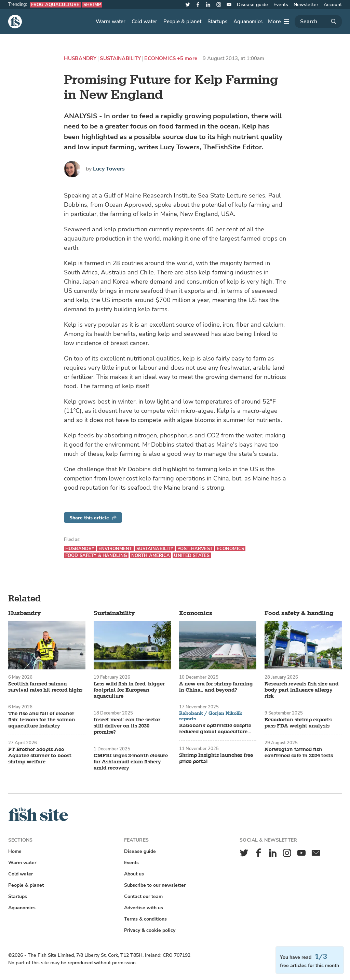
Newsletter (306, 5)
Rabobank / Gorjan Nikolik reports (211, 716)
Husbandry (80, 59)
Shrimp (92, 5)
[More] (279, 22)
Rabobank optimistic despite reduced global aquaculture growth (215, 729)
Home (15, 851)
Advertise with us (144, 908)
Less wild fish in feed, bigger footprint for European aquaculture (129, 690)
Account (333, 5)
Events (281, 5)
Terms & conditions (145, 919)
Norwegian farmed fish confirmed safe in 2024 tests (299, 753)
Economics (160, 59)
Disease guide (252, 5)
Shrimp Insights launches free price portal (216, 759)
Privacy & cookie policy (150, 930)
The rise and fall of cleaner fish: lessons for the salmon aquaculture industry (42, 720)
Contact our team (143, 896)
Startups (217, 22)
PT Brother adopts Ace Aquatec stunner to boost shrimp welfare (40, 756)
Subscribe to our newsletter (155, 885)
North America (151, 555)
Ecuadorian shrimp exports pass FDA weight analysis (298, 723)
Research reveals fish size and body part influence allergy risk (301, 690)
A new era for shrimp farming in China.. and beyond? (216, 687)
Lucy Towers (109, 169)
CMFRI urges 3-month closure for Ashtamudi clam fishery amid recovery (131, 762)
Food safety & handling (96, 555)
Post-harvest (195, 549)
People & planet (182, 22)
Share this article (93, 518)
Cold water (144, 22)
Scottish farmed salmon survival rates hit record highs (45, 687)
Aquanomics (248, 22)
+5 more (187, 59)
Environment (115, 549)
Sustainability (120, 59)
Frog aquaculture (55, 5)
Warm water (111, 22)
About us (134, 874)
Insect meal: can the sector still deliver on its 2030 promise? (127, 726)
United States (192, 555)
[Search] (318, 22)
